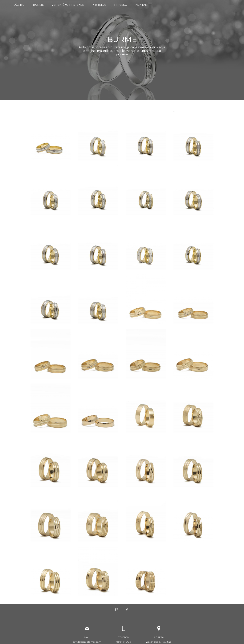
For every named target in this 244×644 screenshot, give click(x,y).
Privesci (121, 5)
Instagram (117, 610)
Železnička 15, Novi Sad (159, 640)
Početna (18, 5)
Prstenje (99, 5)
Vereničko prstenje (68, 5)
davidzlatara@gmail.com (87, 640)
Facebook (127, 610)
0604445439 (124, 640)
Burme (38, 5)
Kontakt (142, 5)
